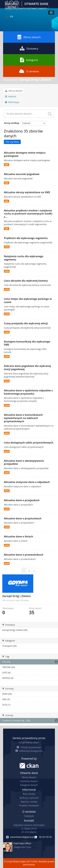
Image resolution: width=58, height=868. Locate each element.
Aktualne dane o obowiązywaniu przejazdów (24, 462)
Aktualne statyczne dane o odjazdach (27, 482)
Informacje (12, 102)
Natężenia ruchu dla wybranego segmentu (24, 258)
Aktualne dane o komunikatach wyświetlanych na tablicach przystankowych (23, 418)
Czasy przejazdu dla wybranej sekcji (26, 323)
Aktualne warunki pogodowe (22, 174)
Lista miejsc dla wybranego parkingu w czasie (28, 300)
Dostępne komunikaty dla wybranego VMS (27, 343)
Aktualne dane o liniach (18, 536)
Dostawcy (29, 48)
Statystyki (29, 816)
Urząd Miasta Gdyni (29, 742)
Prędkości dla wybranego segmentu (26, 238)
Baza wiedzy (29, 794)
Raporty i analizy (29, 802)
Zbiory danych (29, 37)
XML (6, 165)
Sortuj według (11, 123)
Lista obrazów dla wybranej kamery (26, 281)
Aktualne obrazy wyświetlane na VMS (27, 192)
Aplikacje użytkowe (29, 798)
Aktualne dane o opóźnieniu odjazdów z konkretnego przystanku (28, 392)
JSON (7, 247)
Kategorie (29, 60)
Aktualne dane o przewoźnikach (24, 555)
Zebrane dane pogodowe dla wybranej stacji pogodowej (27, 368)
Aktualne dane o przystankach (23, 518)
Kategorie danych (29, 785)
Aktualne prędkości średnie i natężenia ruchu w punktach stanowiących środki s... (28, 214)
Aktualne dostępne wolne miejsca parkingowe (25, 154)
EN (12, 16)
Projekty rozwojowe (29, 805)
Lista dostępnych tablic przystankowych (29, 443)
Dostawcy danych (29, 781)
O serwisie (29, 71)
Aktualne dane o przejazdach (22, 500)
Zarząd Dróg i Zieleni (35, 80)
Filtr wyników (12, 142)
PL (7, 16)
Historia (11, 96)
